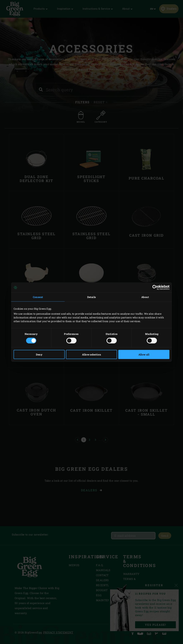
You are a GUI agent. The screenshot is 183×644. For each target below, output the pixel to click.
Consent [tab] (38, 297)
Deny (39, 354)
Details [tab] (92, 297)
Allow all (144, 354)
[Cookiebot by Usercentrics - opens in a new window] (154, 287)
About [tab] (145, 297)
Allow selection (91, 354)
